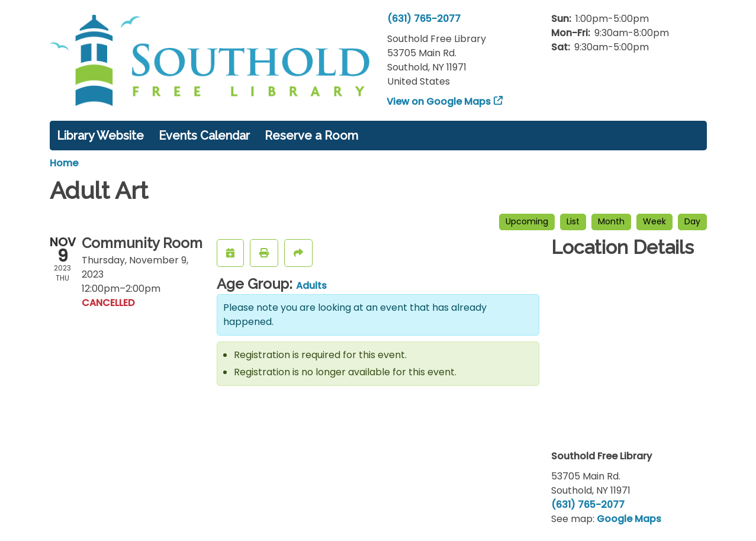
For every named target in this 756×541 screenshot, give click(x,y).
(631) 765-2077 (424, 19)
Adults (311, 286)
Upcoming (527, 221)
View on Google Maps (439, 102)
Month (611, 221)
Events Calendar (204, 136)
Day (692, 221)
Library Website (100, 136)
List (573, 221)
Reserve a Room (311, 136)
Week (654, 221)
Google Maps (629, 519)
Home (64, 163)
